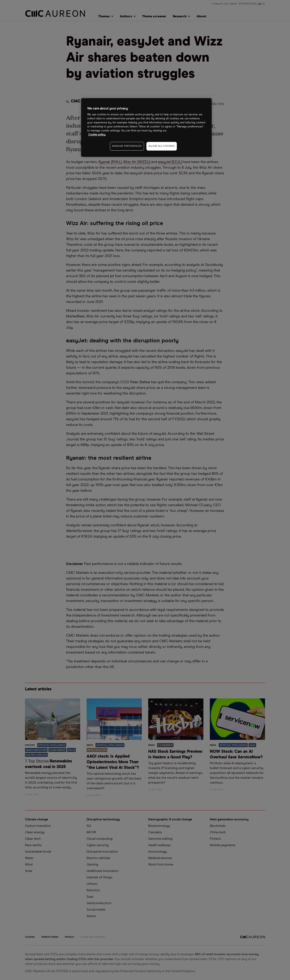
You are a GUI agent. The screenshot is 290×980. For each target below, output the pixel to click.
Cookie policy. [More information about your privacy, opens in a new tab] (97, 135)
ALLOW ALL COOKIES (162, 146)
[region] (146, 128)
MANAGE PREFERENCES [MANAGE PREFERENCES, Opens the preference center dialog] (127, 146)
